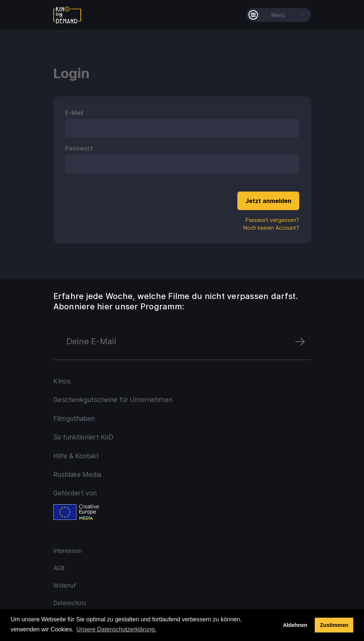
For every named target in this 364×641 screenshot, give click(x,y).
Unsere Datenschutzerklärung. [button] (116, 629)
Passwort (79, 148)
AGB (59, 568)
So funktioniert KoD (83, 437)
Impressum (68, 551)
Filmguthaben (74, 419)
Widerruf (65, 586)
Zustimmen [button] (334, 625)
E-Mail (74, 113)
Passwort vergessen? (272, 220)
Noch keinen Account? (271, 228)
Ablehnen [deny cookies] (295, 625)
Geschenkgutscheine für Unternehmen (113, 400)
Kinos (62, 381)
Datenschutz (70, 603)
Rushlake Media (77, 474)
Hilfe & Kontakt (76, 456)
